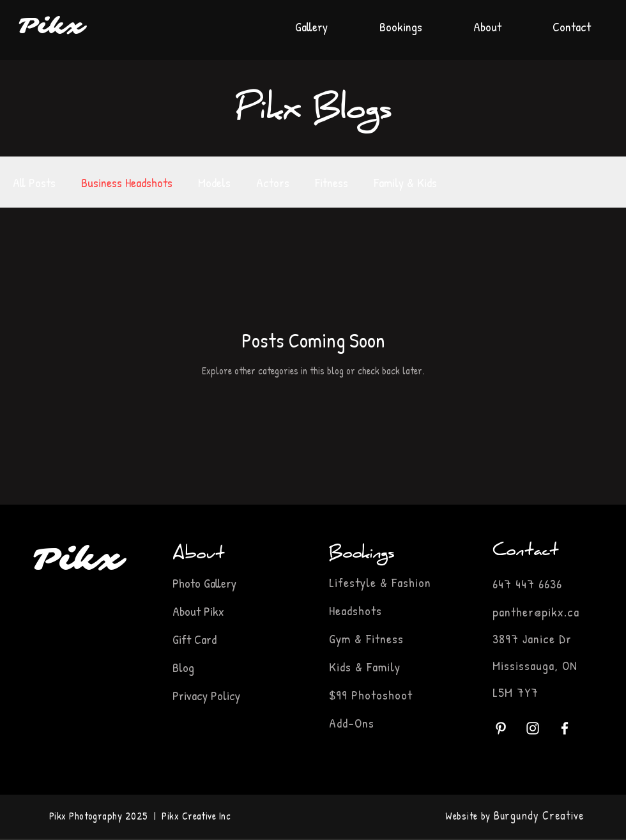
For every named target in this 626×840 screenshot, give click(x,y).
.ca (572, 612)
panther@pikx (528, 612)
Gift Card (195, 639)
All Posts (34, 182)
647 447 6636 (527, 584)
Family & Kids (405, 182)
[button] (401, 21)
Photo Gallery (206, 583)
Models (214, 182)
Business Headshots (127, 182)
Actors (273, 182)
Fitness (332, 182)
